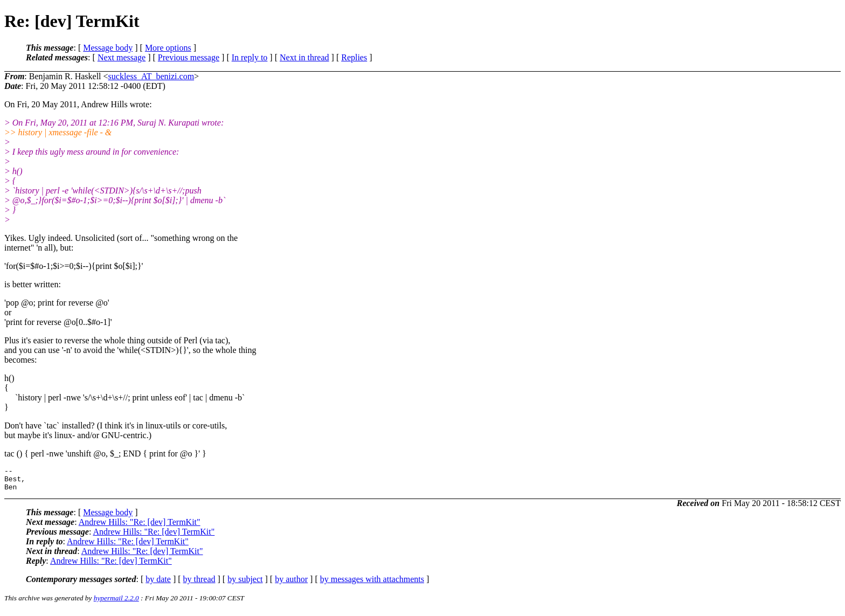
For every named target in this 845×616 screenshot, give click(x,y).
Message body (108, 48)
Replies (354, 57)
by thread (199, 584)
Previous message (189, 57)
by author (291, 584)
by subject (245, 584)
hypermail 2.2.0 (116, 603)
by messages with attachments (372, 584)
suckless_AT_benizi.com (151, 76)
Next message (122, 57)
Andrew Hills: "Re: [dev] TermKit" (140, 527)
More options (168, 48)
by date (158, 584)
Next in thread (304, 57)
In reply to (250, 57)
